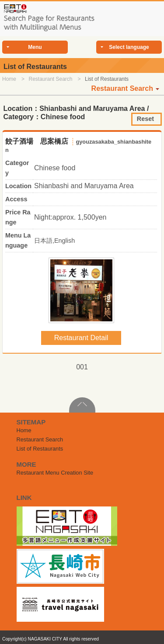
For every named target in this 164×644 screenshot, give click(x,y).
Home (9, 79)
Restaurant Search (50, 79)
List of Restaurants (40, 449)
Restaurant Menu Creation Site (55, 473)
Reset (145, 119)
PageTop (82, 405)
